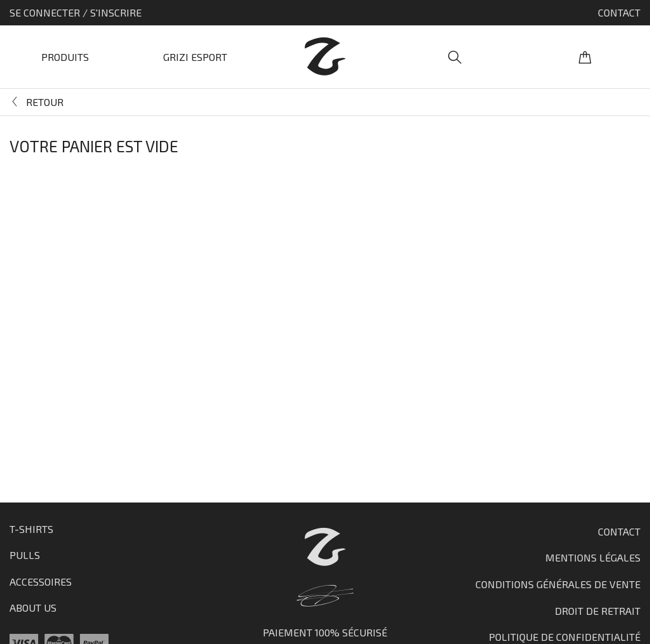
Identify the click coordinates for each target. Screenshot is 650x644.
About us (33, 608)
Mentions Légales (593, 557)
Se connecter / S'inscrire (76, 12)
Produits (65, 57)
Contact (619, 12)
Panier (585, 57)
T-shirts (31, 529)
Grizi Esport (195, 57)
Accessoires (41, 582)
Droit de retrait (598, 611)
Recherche (455, 57)
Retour (45, 102)
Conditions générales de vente (558, 584)
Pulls (25, 555)
